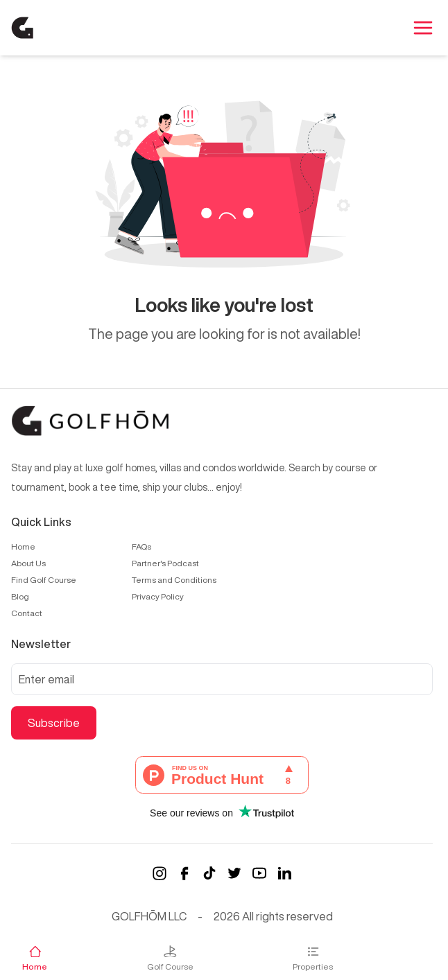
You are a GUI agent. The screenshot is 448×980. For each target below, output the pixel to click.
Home (23, 546)
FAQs (141, 546)
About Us (28, 563)
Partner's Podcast (165, 563)
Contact (27, 613)
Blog (20, 596)
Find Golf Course (44, 580)
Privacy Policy (158, 596)
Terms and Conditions (174, 580)
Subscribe (54, 723)
